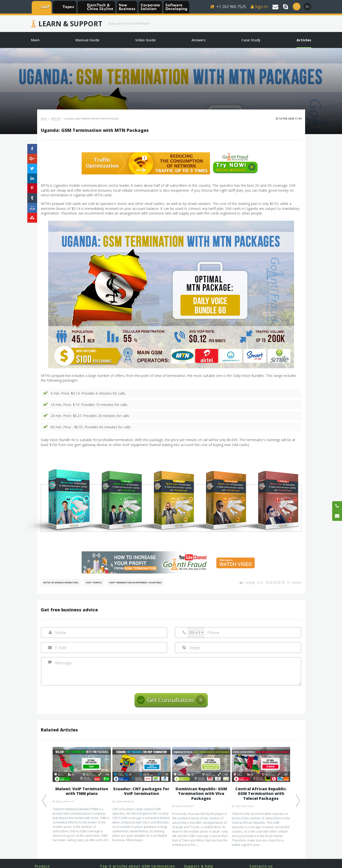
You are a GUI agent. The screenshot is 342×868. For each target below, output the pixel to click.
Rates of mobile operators (61, 582)
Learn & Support (70, 24)
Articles (56, 119)
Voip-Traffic (94, 582)
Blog (44, 119)
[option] (82, 795)
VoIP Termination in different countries (135, 582)
